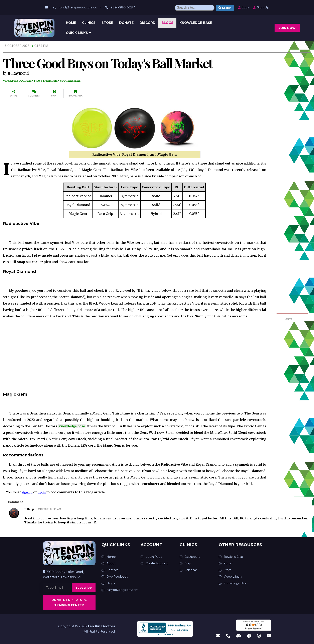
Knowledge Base (196, 23)
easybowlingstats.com (124, 590)
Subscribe (84, 588)
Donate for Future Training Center (69, 602)
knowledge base (72, 426)
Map (188, 563)
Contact (113, 570)
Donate (126, 23)
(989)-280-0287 (120, 7)
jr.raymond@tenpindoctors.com (73, 7)
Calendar (192, 570)
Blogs (167, 23)
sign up (28, 492)
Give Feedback (118, 576)
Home (71, 23)
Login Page (155, 557)
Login (244, 7)
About (112, 563)
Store (107, 23)
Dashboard (193, 557)
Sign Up (261, 7)
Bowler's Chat (235, 557)
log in (44, 492)
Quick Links (78, 33)
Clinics (89, 23)
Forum (229, 563)
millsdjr (29, 509)
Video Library (234, 576)
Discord (147, 23)
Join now (287, 28)
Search (225, 8)
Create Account (158, 563)
